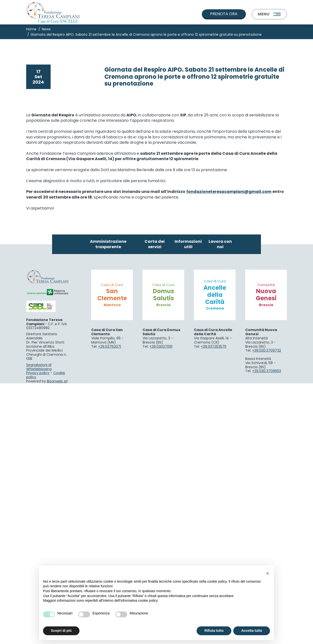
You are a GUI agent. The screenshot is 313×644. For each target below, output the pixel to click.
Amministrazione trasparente (108, 505)
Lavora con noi (220, 505)
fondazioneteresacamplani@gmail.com (229, 452)
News (46, 29)
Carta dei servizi (155, 505)
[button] (268, 573)
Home (31, 29)
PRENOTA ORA (224, 14)
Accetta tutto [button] (252, 631)
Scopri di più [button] (61, 631)
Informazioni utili (188, 505)
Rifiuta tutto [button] (214, 631)
